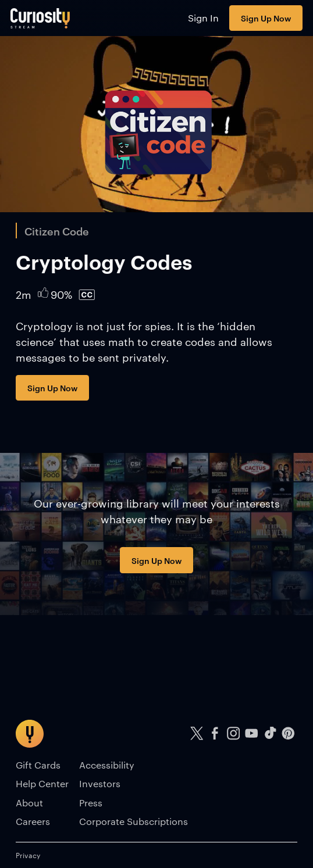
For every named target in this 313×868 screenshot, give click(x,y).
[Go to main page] (40, 18)
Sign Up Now (266, 18)
